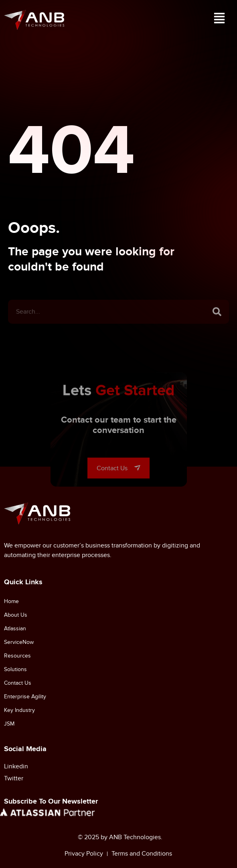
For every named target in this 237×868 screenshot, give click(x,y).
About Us (16, 615)
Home (11, 601)
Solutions (15, 669)
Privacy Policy (84, 854)
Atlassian (15, 628)
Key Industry (19, 710)
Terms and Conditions (142, 854)
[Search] (217, 322)
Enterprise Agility (25, 697)
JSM (9, 724)
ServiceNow (19, 642)
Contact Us (18, 683)
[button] (219, 20)
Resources (17, 656)
